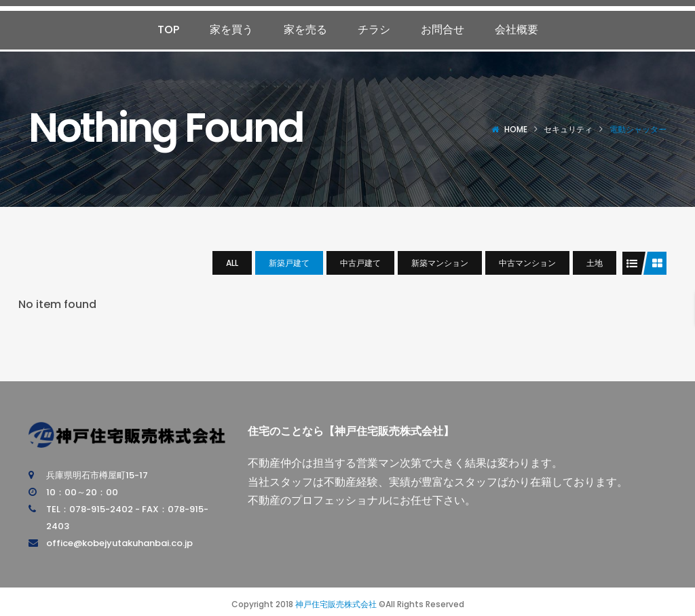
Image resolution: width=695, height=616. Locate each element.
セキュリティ (568, 129)
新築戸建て (289, 263)
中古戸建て (360, 263)
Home (516, 129)
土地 (595, 263)
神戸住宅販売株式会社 (336, 604)
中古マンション (527, 263)
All (232, 263)
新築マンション (440, 263)
